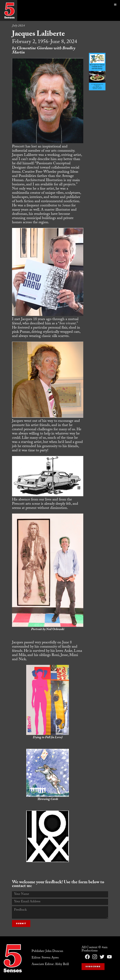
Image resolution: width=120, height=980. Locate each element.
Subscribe (93, 967)
